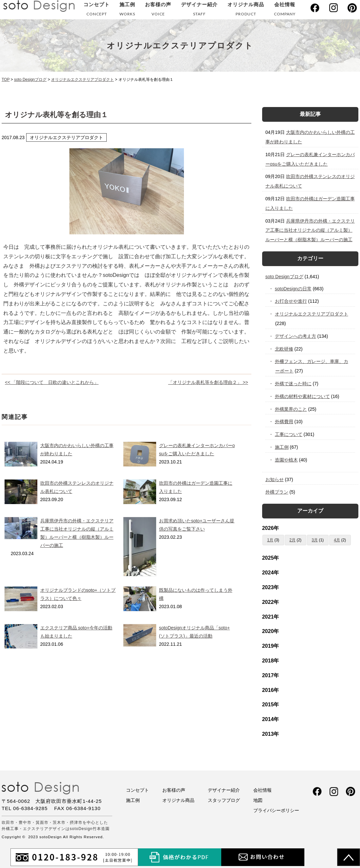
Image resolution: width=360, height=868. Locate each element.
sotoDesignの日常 (293, 289)
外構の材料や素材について (303, 396)
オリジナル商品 (246, 10)
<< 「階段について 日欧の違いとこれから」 (52, 382)
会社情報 (285, 10)
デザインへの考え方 (296, 336)
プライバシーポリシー (276, 810)
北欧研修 (284, 349)
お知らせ (275, 479)
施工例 (127, 10)
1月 (270, 540)
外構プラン (277, 492)
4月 (337, 540)
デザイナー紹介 (199, 10)
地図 (258, 800)
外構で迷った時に (293, 384)
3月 (315, 540)
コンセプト (97, 10)
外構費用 (284, 422)
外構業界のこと (291, 409)
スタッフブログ (224, 800)
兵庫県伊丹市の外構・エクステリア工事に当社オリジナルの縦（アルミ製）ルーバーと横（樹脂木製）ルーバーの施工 (310, 230)
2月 (292, 540)
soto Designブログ (284, 277)
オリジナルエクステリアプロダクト (312, 314)
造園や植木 (287, 460)
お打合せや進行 (291, 301)
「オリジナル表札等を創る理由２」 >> (208, 382)
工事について (289, 434)
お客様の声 (158, 10)
